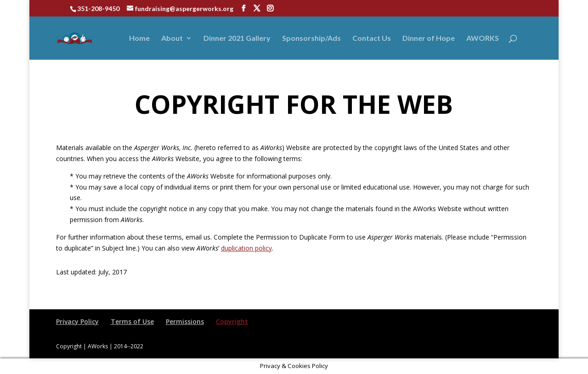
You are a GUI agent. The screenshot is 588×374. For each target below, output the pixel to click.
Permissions (185, 321)
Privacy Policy (77, 321)
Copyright (232, 321)
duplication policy (246, 248)
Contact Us (372, 39)
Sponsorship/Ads (311, 39)
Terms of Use (132, 321)
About (172, 39)
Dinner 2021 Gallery (237, 39)
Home (139, 39)
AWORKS (483, 39)
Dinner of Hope (429, 39)
